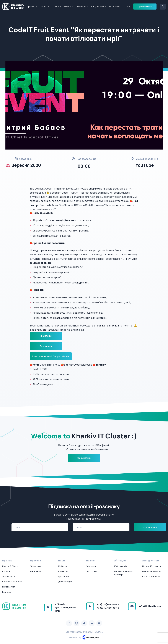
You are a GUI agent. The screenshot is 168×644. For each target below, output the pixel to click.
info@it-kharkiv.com (150, 606)
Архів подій (64, 576)
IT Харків (6, 571)
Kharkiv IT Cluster (11, 566)
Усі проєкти (36, 566)
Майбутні (63, 566)
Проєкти (44, 6)
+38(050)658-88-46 (108, 608)
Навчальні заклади (152, 571)
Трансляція (46, 336)
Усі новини (91, 566)
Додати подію (65, 582)
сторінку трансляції (106, 326)
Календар (63, 571)
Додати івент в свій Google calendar (51, 356)
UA (126, 6)
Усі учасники (9, 576)
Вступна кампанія (151, 576)
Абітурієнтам (97, 6)
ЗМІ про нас (92, 571)
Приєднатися (9, 587)
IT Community (121, 566)
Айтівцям (81, 6)
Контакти (7, 592)
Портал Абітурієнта (152, 566)
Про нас (31, 6)
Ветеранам (115, 6)
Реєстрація (46, 346)
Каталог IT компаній (12, 582)
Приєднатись (145, 6)
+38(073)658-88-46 (108, 604)
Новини (68, 6)
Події (56, 6)
